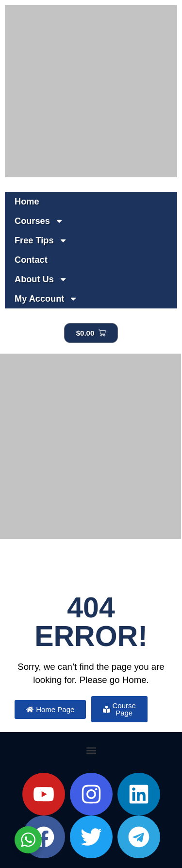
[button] (91, 750)
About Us (41, 279)
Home (27, 202)
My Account (46, 299)
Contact (31, 260)
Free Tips (41, 240)
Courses (39, 221)
